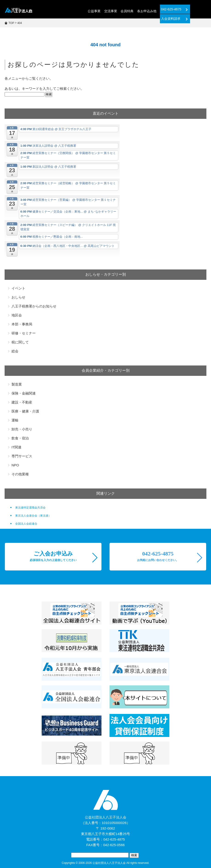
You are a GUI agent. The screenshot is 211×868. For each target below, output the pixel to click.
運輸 (15, 420)
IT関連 (16, 447)
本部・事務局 (22, 324)
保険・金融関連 (24, 393)
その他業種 (20, 474)
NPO (15, 465)
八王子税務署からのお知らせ (34, 306)
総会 (15, 351)
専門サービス (22, 456)
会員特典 (109, 11)
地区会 (17, 315)
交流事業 (93, 11)
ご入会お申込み (53, 556)
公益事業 (77, 11)
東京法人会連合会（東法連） (33, 516)
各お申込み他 (129, 11)
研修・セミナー (24, 333)
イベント (18, 288)
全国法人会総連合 (26, 524)
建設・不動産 (22, 402)
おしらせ (18, 297)
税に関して (20, 342)
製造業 (17, 384)
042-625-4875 (156, 9)
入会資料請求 (191, 9)
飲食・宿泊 (20, 438)
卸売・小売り (22, 429)
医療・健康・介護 (25, 411)
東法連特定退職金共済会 (30, 508)
